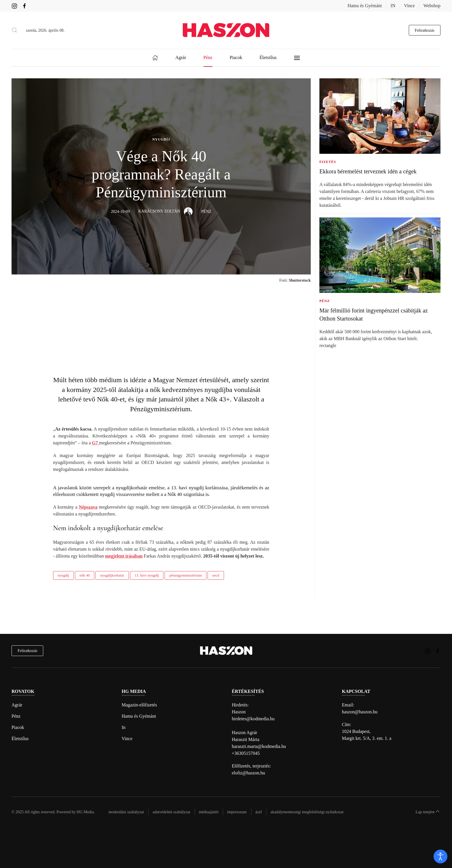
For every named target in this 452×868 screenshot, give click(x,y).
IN (393, 6)
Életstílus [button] (268, 57)
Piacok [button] (236, 57)
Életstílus (20, 739)
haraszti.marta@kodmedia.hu (259, 746)
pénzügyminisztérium (185, 575)
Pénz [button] (208, 57)
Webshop (432, 6)
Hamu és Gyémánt (365, 6)
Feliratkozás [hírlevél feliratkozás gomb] (425, 30)
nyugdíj (63, 575)
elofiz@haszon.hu (248, 773)
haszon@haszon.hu (360, 712)
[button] (14, 30)
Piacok (18, 727)
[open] (440, 856)
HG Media (85, 812)
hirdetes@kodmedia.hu (253, 719)
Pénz (16, 716)
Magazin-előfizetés (139, 705)
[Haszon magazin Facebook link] (25, 6)
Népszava (88, 507)
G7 (95, 443)
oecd (216, 575)
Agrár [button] (181, 57)
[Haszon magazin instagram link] (14, 6)
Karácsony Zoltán (165, 211)
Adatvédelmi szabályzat (171, 812)
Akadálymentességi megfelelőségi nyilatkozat (307, 812)
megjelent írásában (124, 556)
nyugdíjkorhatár (112, 575)
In (124, 727)
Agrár (17, 705)
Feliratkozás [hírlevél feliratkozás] (27, 651)
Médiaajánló (209, 812)
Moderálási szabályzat (126, 812)
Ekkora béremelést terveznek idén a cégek (368, 171)
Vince (409, 6)
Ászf (259, 812)
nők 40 (85, 575)
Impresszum (237, 812)
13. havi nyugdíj (147, 575)
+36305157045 (246, 753)
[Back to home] (226, 30)
